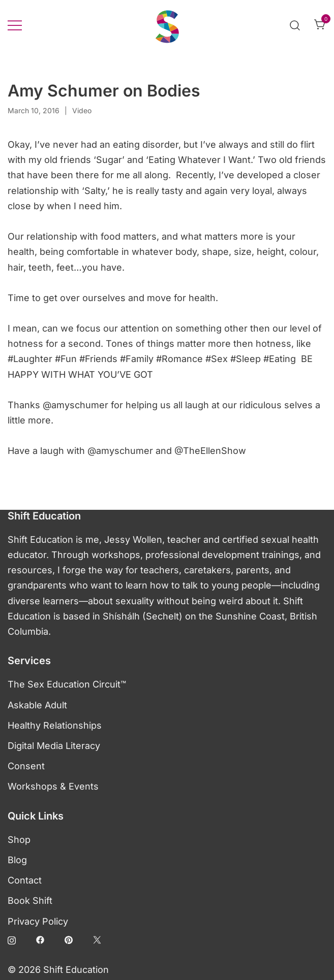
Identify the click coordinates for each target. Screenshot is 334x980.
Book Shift (30, 901)
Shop (19, 840)
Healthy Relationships (55, 725)
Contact (25, 880)
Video (82, 110)
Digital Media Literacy (54, 746)
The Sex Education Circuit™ (67, 684)
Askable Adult (37, 705)
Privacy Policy (38, 921)
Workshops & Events (53, 786)
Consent (26, 766)
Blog (17, 860)
